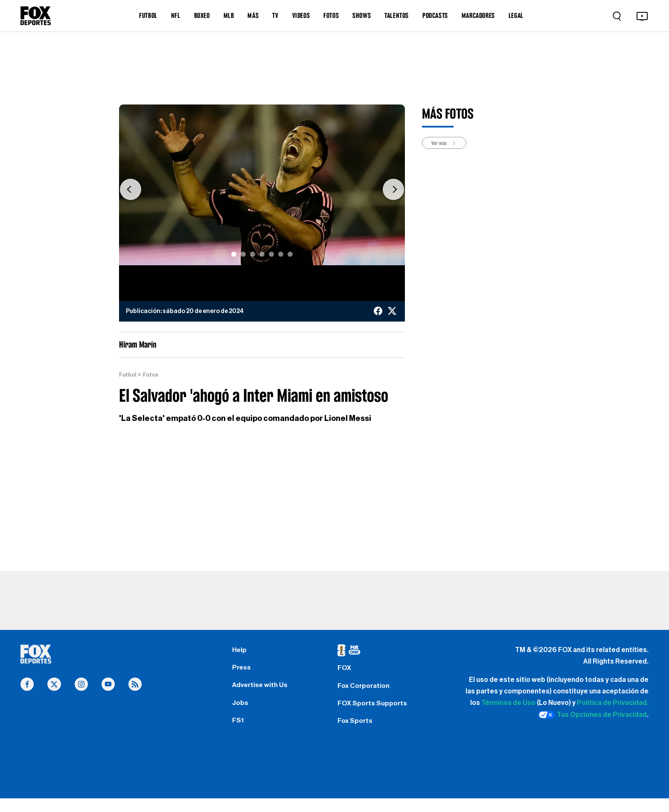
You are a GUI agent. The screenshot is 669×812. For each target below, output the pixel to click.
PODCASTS (435, 15)
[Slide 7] (290, 254)
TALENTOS (397, 15)
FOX (345, 671)
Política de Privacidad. (613, 703)
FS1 (239, 732)
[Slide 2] (243, 254)
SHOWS (362, 15)
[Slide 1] (234, 254)
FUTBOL (148, 15)
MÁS (253, 15)
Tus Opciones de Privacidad (593, 715)
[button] (131, 189)
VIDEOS (301, 15)
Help (240, 651)
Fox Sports (357, 732)
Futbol (129, 375)
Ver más (447, 144)
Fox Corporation (366, 692)
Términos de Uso (508, 703)
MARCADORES (478, 15)
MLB (229, 15)
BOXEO (202, 15)
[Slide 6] (281, 254)
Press (243, 671)
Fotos (154, 375)
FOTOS (331, 15)
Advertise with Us (262, 692)
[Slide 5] (271, 254)
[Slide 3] (253, 254)
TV (275, 15)
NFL (176, 15)
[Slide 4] (262, 254)
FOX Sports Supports (376, 712)
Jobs (241, 712)
